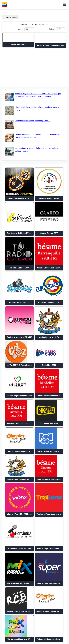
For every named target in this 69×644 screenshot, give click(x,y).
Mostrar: (21, 29)
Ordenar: (52, 29)
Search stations (10, 17)
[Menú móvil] (65, 5)
